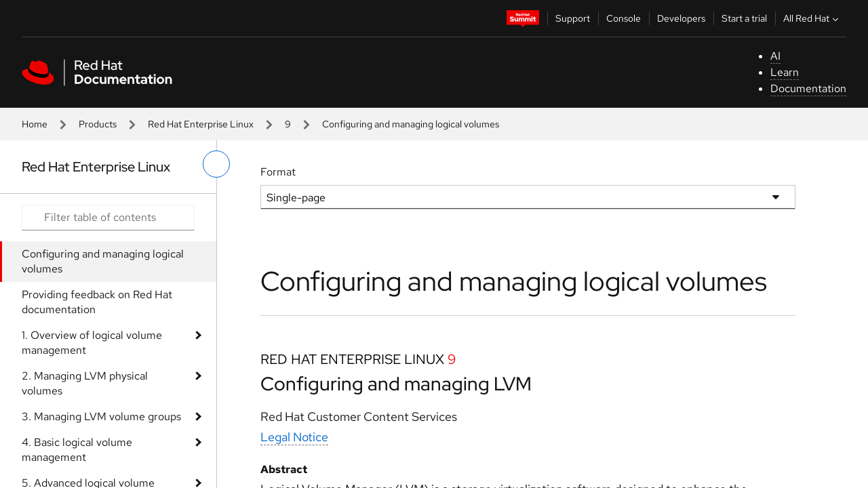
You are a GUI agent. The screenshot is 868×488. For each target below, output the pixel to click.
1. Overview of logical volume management (92, 343)
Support (573, 18)
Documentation (808, 88)
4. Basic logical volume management (77, 450)
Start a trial (744, 18)
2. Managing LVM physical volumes (85, 383)
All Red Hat (812, 18)
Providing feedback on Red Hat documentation (97, 302)
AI (775, 56)
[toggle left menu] (216, 164)
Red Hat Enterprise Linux (201, 124)
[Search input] (108, 218)
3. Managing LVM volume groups (101, 416)
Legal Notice (294, 437)
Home (35, 124)
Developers (681, 18)
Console (624, 18)
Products (98, 124)
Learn (785, 72)
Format (278, 172)
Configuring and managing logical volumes (103, 261)
